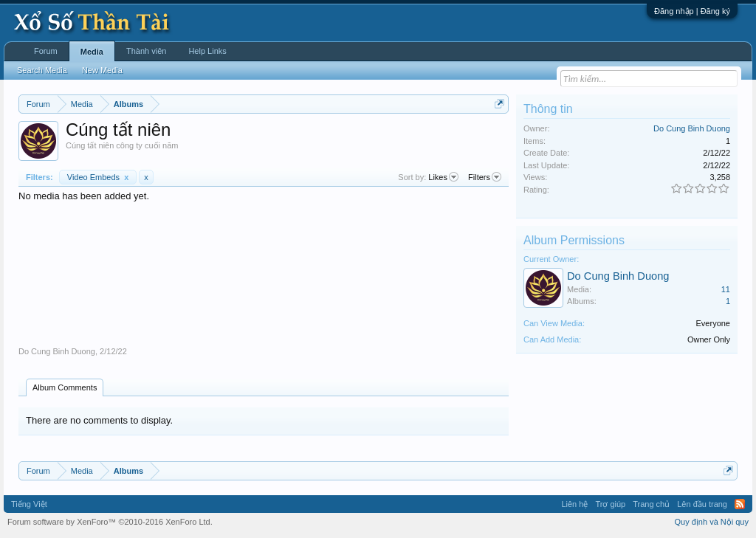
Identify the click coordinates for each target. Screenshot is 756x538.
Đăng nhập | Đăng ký (692, 11)
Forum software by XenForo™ (110, 522)
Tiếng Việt (29, 504)
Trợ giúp (610, 504)
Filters (485, 177)
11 (726, 289)
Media (92, 52)
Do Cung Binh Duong (57, 351)
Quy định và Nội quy (712, 522)
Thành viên (146, 51)
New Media (102, 70)
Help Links (207, 51)
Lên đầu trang (702, 504)
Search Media (42, 70)
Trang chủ (651, 504)
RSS (740, 504)
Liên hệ (574, 504)
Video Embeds (98, 177)
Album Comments (65, 387)
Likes (443, 177)
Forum (46, 51)
